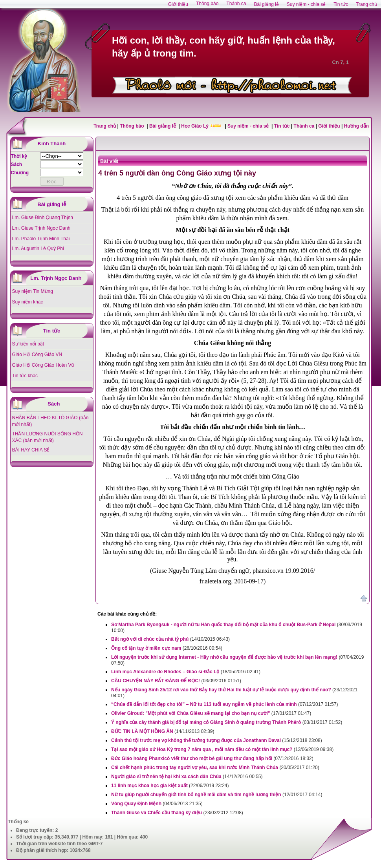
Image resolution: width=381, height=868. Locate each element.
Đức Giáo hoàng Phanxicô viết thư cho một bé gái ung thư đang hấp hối (192, 758)
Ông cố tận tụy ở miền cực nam (146, 648)
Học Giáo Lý (195, 126)
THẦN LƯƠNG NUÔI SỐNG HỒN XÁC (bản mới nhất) (48, 437)
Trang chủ (105, 126)
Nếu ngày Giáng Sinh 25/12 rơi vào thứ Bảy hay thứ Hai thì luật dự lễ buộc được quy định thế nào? (221, 690)
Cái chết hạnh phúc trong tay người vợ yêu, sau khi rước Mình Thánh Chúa (195, 767)
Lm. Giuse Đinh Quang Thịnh (43, 217)
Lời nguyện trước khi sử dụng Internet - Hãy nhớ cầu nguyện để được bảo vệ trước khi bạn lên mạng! (224, 657)
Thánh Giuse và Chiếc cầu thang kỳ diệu (157, 813)
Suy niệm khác (28, 302)
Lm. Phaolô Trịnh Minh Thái (41, 239)
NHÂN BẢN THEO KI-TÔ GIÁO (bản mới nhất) (50, 421)
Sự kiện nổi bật (28, 344)
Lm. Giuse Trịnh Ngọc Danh (41, 228)
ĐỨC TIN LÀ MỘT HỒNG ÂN (142, 731)
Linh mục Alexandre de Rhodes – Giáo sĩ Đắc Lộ (165, 672)
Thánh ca (304, 126)
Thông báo (133, 126)
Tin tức (283, 126)
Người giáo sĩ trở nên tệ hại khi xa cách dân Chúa (166, 777)
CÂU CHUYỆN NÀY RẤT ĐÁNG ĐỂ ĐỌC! (156, 681)
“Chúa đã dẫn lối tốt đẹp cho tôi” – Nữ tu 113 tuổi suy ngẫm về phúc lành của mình (204, 704)
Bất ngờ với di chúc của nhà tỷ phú (150, 639)
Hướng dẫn (356, 126)
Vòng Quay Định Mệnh (136, 804)
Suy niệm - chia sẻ (249, 126)
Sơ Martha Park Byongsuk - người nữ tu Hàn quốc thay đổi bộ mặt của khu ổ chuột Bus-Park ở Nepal (223, 625)
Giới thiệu (329, 126)
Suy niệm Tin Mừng (33, 291)
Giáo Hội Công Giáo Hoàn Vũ (43, 365)
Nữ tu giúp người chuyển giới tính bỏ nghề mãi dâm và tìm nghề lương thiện (196, 795)
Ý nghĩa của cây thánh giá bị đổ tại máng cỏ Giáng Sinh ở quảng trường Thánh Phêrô (206, 722)
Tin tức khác (25, 376)
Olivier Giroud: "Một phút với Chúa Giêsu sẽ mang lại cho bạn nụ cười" (190, 713)
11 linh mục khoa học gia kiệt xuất (149, 786)
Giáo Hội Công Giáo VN (37, 355)
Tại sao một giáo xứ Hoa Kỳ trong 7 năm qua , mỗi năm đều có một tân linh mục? (202, 749)
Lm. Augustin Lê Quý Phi (38, 249)
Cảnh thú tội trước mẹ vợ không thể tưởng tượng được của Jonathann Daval (196, 740)
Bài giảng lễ (163, 126)
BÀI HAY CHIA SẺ (31, 450)
